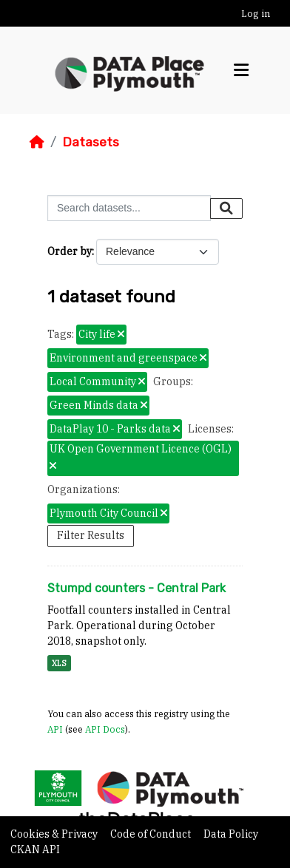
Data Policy (231, 834)
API (55, 729)
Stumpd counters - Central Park (136, 588)
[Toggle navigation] (241, 70)
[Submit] (226, 208)
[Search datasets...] (129, 208)
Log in (256, 14)
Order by (70, 251)
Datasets (91, 142)
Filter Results (91, 535)
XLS (59, 663)
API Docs (105, 729)
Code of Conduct (152, 834)
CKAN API (35, 850)
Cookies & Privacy (55, 834)
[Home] (37, 142)
